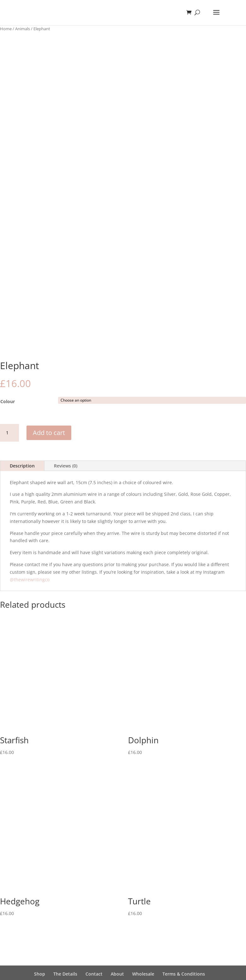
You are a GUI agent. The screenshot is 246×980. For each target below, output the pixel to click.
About (117, 974)
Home (6, 29)
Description (22, 466)
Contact (94, 974)
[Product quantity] (9, 433)
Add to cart (49, 433)
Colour (8, 401)
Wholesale (143, 974)
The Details (65, 974)
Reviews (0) (66, 466)
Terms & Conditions (184, 974)
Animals (23, 29)
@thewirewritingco (30, 580)
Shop (40, 974)
